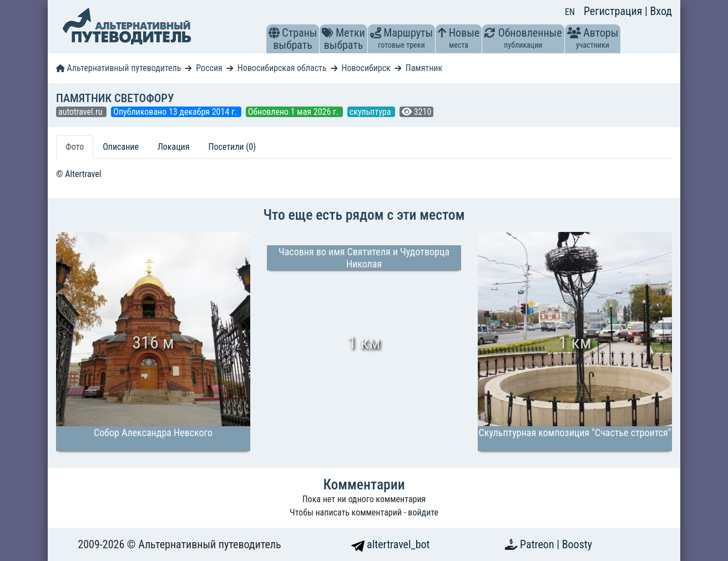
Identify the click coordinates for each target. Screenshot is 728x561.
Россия (209, 68)
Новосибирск (366, 68)
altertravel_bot (391, 544)
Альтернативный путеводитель (118, 68)
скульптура (371, 112)
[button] (274, 33)
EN (570, 12)
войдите (423, 512)
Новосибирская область (282, 68)
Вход (661, 11)
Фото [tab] (75, 147)
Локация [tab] (174, 147)
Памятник (424, 68)
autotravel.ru (81, 112)
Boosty (577, 544)
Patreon (538, 544)
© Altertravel (79, 174)
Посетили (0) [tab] (232, 147)
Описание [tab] (121, 147)
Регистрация (614, 11)
